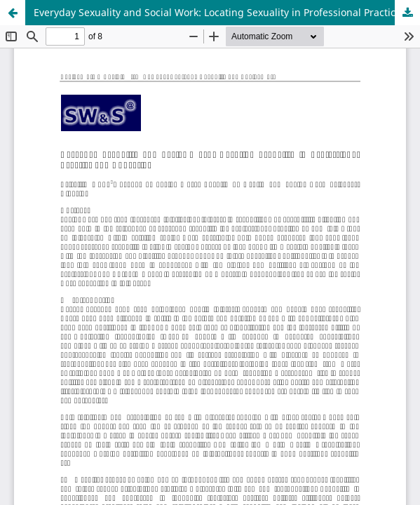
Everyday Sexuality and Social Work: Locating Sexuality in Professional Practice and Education (227, 12)
